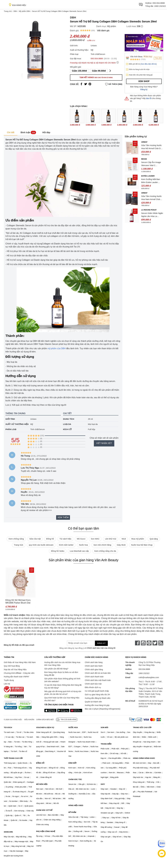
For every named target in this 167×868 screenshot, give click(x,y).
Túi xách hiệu (65, 539)
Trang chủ (8, 11)
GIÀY (103, 784)
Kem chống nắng (16, 539)
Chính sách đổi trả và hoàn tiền (98, 673)
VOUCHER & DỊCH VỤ (45, 727)
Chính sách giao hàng (94, 669)
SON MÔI (104, 727)
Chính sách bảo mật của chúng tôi (101, 648)
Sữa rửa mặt (35, 539)
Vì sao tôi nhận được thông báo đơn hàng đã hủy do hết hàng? (63, 686)
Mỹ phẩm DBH (25, 11)
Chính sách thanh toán (94, 677)
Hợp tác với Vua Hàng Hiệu (15, 669)
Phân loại (11, 429)
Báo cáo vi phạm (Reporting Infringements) (103, 709)
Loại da (67, 424)
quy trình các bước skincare (41, 545)
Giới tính (10, 419)
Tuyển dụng (9, 680)
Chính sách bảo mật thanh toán (98, 680)
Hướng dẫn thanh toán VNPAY (16, 677)
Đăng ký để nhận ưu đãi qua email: (19, 645)
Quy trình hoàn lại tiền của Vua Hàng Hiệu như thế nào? (62, 699)
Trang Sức (19, 545)
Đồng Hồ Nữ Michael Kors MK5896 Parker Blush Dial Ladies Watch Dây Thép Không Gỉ (20, 602)
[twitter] (155, 643)
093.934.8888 (159, 3)
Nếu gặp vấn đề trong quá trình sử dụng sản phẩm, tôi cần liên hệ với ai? (63, 693)
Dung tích (69, 419)
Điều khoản (29, 720)
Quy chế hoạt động (12, 666)
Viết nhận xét (104, 443)
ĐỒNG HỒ (40, 763)
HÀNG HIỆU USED (76, 805)
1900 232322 (160, 6)
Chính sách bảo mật (93, 684)
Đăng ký (144, 89)
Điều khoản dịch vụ (93, 687)
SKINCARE (8, 832)
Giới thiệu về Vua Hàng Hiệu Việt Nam (20, 662)
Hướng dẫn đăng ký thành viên (98, 698)
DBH (15, 11)
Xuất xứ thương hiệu (17, 424)
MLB (124, 539)
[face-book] (137, 643)
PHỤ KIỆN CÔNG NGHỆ (46, 831)
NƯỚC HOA (73, 727)
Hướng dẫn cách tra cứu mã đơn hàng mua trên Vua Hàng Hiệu (62, 664)
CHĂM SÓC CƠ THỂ (44, 810)
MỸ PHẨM (72, 812)
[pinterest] (149, 643)
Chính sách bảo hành (94, 666)
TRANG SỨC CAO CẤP (142, 727)
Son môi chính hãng (102, 545)
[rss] (161, 643)
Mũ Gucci (81, 539)
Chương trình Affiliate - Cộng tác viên (19, 673)
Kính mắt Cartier (66, 545)
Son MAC (95, 539)
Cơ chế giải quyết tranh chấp (97, 691)
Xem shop (144, 81)
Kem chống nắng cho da (105, 551)
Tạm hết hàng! (96, 77)
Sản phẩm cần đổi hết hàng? (56, 669)
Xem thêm (63, 517)
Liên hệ (7, 684)
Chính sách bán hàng (94, 662)
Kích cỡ (67, 429)
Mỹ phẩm (112, 26)
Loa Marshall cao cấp (79, 551)
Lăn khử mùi (111, 539)
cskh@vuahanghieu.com (149, 677)
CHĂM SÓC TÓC (75, 779)
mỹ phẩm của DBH (56, 348)
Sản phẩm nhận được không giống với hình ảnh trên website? (62, 680)
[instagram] (143, 643)
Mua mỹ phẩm (138, 539)
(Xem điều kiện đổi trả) (149, 64)
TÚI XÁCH (8, 727)
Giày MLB (121, 545)
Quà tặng (154, 539)
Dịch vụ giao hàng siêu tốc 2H (97, 695)
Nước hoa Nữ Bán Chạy (142, 545)
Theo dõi (158, 58)
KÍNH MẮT (72, 763)
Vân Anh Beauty (136, 57)
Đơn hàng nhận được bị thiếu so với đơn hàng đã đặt (61, 674)
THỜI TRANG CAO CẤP (13, 758)
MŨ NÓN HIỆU (42, 784)
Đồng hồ (50, 539)
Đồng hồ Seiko (58, 551)
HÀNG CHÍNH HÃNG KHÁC (144, 758)
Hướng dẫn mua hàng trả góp (97, 705)
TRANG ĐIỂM (106, 744)
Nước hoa (83, 545)
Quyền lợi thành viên (93, 702)
